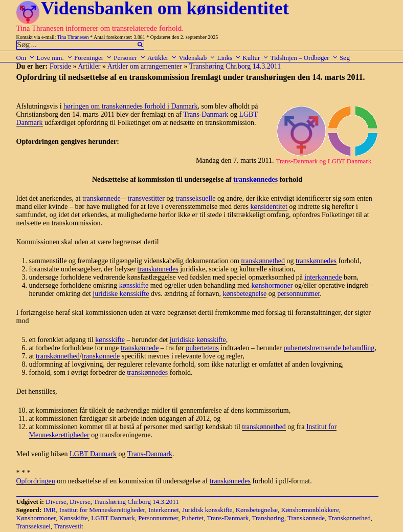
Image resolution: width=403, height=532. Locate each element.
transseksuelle (196, 198)
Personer (130, 58)
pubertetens (202, 348)
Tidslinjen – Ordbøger (304, 58)
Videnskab (197, 58)
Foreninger (93, 58)
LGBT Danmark (93, 454)
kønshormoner (272, 285)
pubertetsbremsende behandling (329, 348)
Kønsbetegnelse (257, 510)
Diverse (56, 502)
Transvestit (68, 526)
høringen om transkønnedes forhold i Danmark (130, 106)
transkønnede (102, 198)
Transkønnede (306, 518)
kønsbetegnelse (245, 294)
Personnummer (158, 518)
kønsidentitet (268, 207)
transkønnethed (263, 261)
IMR (50, 510)
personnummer (298, 294)
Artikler (162, 58)
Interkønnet (164, 510)
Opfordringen (36, 481)
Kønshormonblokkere (310, 510)
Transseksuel (33, 526)
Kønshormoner (36, 518)
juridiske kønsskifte (121, 294)
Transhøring (268, 518)
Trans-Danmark (206, 114)
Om (26, 58)
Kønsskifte (73, 518)
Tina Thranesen (73, 37)
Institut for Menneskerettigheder (102, 510)
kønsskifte (134, 285)
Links (229, 58)
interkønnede (323, 277)
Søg (345, 58)
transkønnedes (255, 179)
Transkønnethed (349, 518)
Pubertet (193, 518)
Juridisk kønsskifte (207, 510)
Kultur (255, 58)
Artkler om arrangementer (145, 66)
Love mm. (54, 58)
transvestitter (146, 198)
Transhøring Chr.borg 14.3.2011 (235, 66)
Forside (60, 66)
